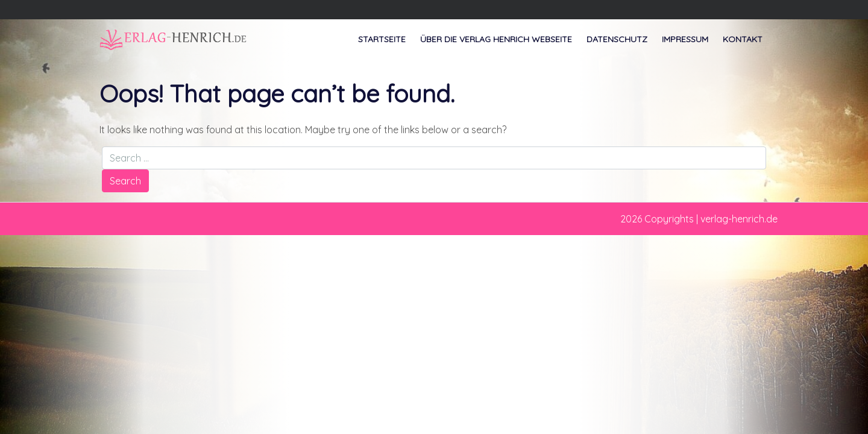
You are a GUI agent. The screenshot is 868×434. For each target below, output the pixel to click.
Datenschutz (617, 39)
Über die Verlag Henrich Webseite (496, 39)
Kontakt (743, 39)
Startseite (382, 39)
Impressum (685, 39)
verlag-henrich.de (739, 219)
